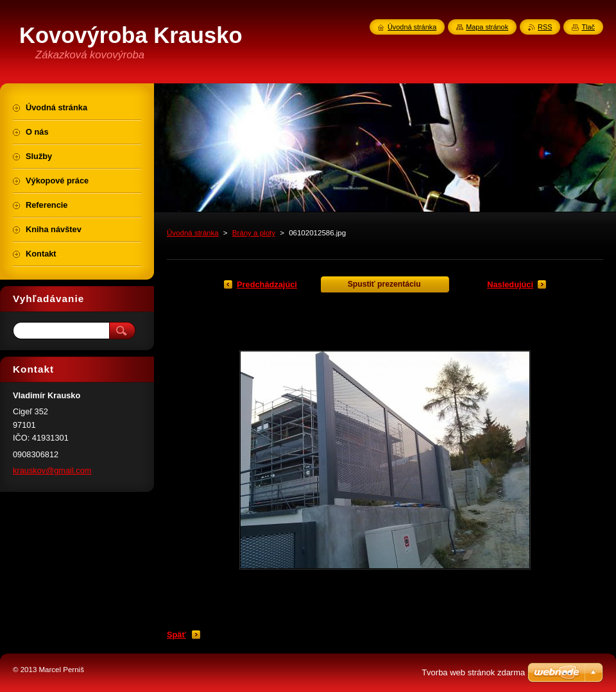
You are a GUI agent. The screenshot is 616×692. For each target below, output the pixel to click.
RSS (545, 27)
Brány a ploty (254, 233)
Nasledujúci (510, 284)
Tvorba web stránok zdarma (473, 672)
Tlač (588, 27)
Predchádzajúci (267, 284)
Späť (176, 635)
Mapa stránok (487, 27)
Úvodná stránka (193, 233)
